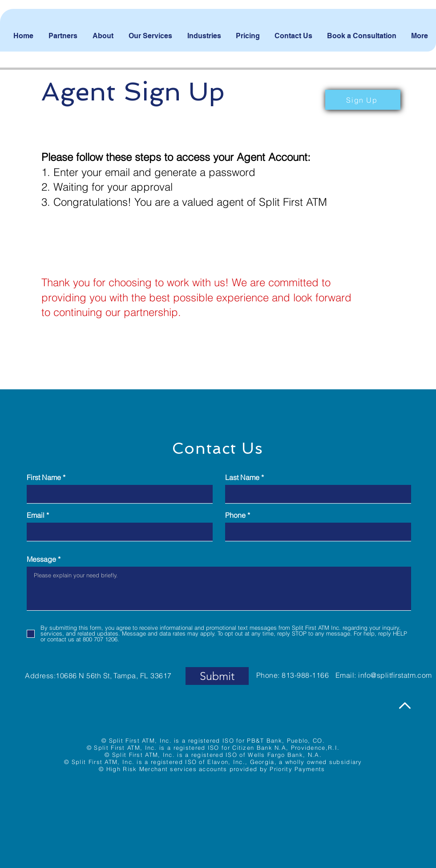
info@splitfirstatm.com (395, 675)
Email (36, 515)
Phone (235, 515)
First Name (44, 477)
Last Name (242, 477)
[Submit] (217, 676)
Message (41, 559)
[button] (363, 100)
